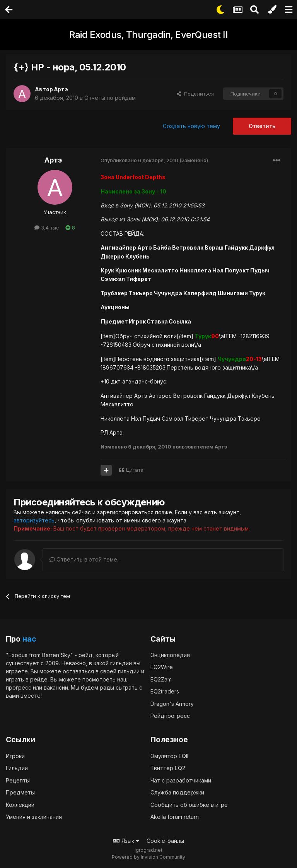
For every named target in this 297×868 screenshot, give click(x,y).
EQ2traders (165, 691)
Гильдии (17, 768)
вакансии (56, 687)
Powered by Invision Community (148, 857)
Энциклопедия (170, 655)
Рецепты (18, 780)
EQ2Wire (162, 667)
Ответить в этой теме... (85, 559)
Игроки (15, 756)
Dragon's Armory (172, 703)
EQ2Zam (161, 679)
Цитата (135, 470)
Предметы (20, 792)
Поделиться (195, 94)
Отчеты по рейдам (110, 98)
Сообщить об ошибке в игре (189, 804)
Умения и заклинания (34, 816)
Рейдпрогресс (170, 716)
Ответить (262, 126)
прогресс (19, 687)
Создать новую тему (191, 126)
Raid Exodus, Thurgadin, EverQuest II (148, 35)
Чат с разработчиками (181, 780)
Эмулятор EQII (169, 756)
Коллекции (20, 804)
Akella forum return (175, 816)
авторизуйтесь (34, 520)
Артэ (61, 89)
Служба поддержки (177, 792)
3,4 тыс (47, 228)
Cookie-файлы (165, 840)
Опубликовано (139, 160)
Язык (126, 840)
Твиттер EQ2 (168, 768)
